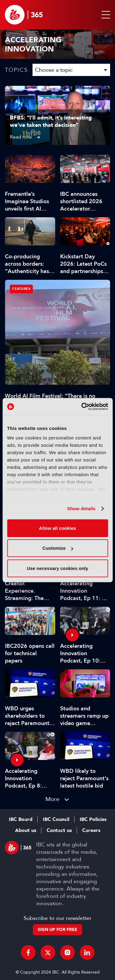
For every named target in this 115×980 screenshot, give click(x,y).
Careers (91, 830)
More (52, 799)
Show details (81, 509)
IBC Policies (93, 819)
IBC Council (56, 819)
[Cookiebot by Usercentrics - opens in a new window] (82, 407)
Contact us (59, 830)
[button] (105, 15)
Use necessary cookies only (57, 568)
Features (21, 289)
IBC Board (21, 819)
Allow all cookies (57, 528)
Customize (58, 548)
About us (26, 830)
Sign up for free (57, 930)
